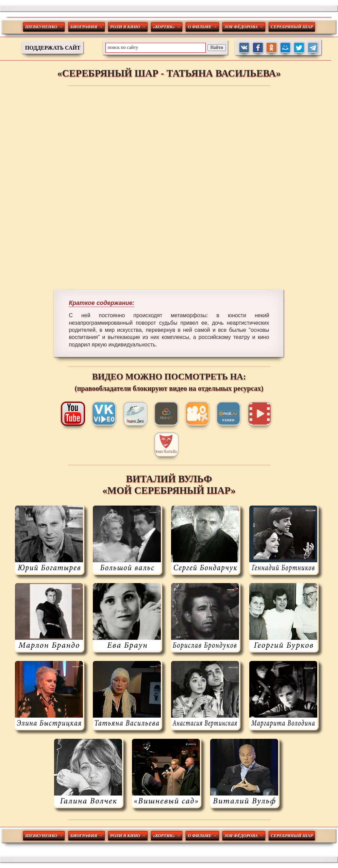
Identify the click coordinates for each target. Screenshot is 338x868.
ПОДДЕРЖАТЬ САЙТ (53, 48)
